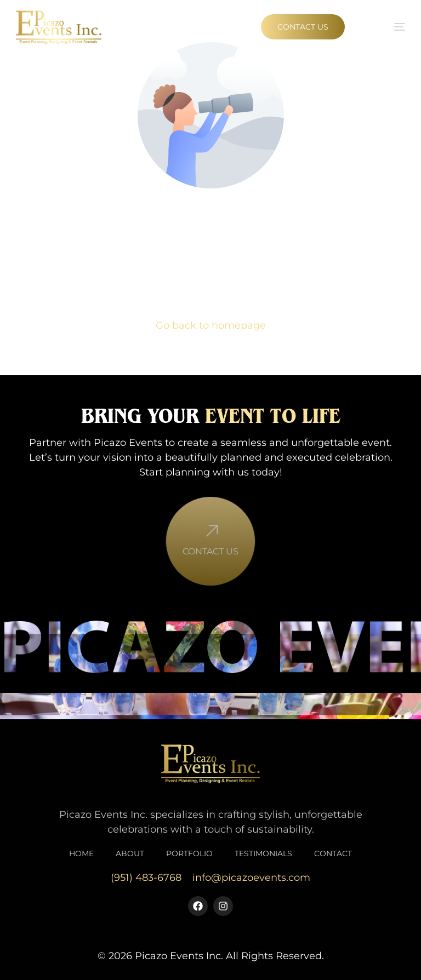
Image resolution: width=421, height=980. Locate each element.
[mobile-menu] (387, 27)
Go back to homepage (211, 325)
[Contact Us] (210, 544)
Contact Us (210, 563)
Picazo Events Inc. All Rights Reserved (228, 956)
